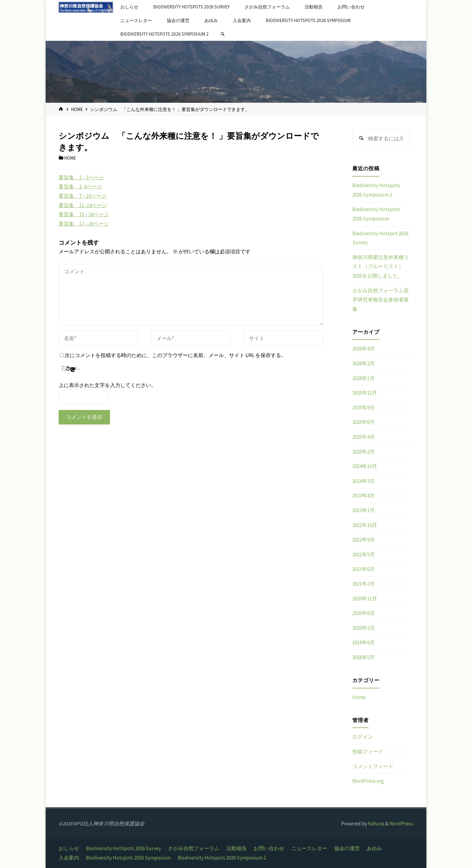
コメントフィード (373, 766)
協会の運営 (347, 848)
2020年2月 (364, 628)
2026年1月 (364, 378)
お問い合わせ (269, 848)
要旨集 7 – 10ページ (82, 196)
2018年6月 (364, 642)
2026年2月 (364, 363)
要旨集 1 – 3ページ (81, 177)
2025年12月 (365, 393)
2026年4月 (364, 349)
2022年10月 (365, 525)
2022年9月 (364, 540)
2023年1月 (364, 510)
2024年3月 (364, 481)
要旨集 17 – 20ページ (84, 224)
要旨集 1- (71, 187)
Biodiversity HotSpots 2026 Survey (123, 848)
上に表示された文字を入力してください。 (107, 385)
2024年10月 (365, 466)
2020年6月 (364, 613)
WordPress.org (368, 781)
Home (77, 109)
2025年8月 (364, 422)
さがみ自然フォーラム (194, 848)
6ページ (93, 187)
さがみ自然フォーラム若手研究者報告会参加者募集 (381, 300)
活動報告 (237, 848)
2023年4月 (364, 496)
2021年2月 (364, 584)
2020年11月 (365, 599)
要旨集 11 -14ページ (83, 205)
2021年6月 (364, 569)
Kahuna (376, 824)
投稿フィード (368, 752)
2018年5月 (364, 657)
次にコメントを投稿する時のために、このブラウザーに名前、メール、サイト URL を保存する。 (173, 355)
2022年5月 (364, 554)
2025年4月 (364, 437)
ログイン (363, 737)
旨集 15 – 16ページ (86, 214)
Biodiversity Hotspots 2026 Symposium (128, 858)
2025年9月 (364, 408)
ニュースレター (309, 848)
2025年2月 (364, 452)
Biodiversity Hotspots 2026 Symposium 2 (222, 858)
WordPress (401, 824)
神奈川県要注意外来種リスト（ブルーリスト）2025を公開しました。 (381, 267)
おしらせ (69, 848)
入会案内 (69, 858)
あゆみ (374, 848)
